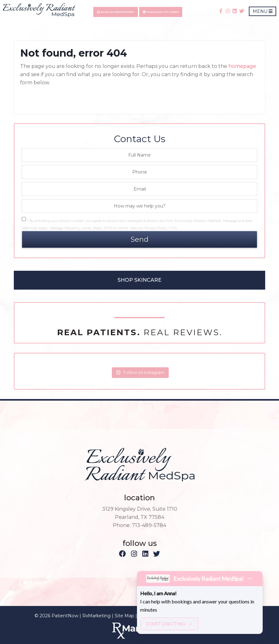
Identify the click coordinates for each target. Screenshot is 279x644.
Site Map (124, 616)
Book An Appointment (118, 12)
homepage (242, 66)
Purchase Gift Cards (163, 12)
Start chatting (170, 624)
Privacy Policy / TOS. (161, 228)
